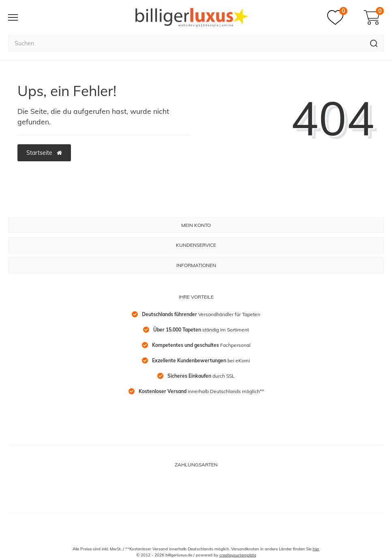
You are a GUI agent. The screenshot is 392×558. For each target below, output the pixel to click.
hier (316, 549)
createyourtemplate (238, 555)
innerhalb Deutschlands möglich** (201, 391)
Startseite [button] (44, 153)
